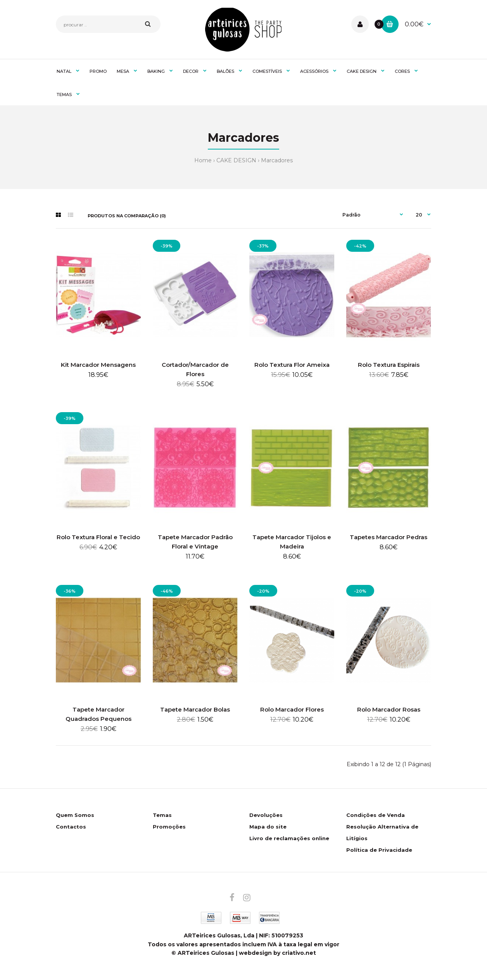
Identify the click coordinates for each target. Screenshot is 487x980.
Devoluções (266, 815)
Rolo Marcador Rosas (389, 709)
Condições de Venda (376, 815)
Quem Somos (75, 815)
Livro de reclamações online (289, 838)
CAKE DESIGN (236, 160)
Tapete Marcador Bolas (195, 709)
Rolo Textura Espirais (389, 365)
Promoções (169, 827)
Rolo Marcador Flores (292, 709)
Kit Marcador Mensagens (98, 365)
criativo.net (299, 953)
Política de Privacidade (379, 850)
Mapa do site (268, 827)
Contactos (71, 827)
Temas (162, 815)
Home (203, 160)
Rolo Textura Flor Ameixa (292, 365)
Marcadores (277, 160)
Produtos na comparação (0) (127, 216)
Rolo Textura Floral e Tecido (98, 537)
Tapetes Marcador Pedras (389, 537)
